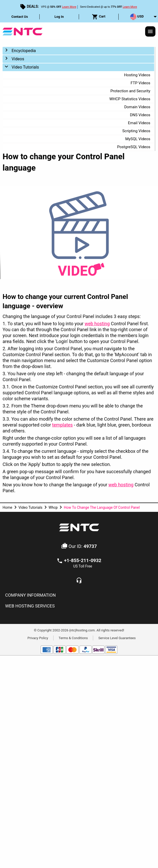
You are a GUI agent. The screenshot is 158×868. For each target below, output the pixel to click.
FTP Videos (141, 83)
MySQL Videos (138, 139)
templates (62, 425)
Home (7, 507)
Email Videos (139, 123)
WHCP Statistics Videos (130, 99)
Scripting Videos (136, 131)
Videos (18, 59)
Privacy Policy (38, 638)
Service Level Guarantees (117, 638)
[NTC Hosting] (23, 31)
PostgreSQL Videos (134, 147)
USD (137, 17)
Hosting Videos (137, 75)
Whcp (53, 507)
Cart (99, 17)
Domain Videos (137, 107)
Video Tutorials (25, 67)
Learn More (69, 7)
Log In (59, 17)
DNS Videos (140, 115)
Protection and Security (130, 91)
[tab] (79, 595)
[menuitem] (20, 17)
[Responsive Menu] (150, 31)
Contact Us (20, 17)
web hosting (97, 324)
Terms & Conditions (73, 638)
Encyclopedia (24, 51)
